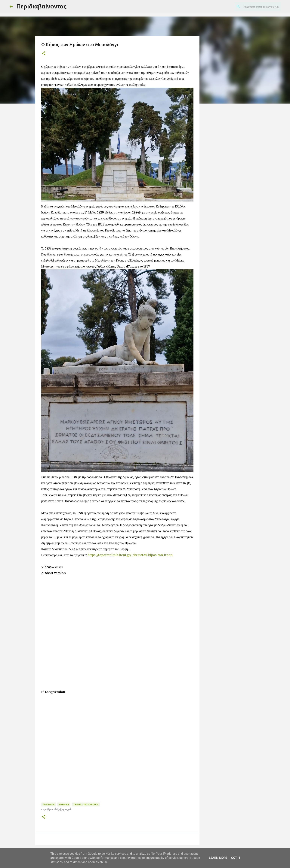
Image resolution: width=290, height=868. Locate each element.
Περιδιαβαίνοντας (42, 6)
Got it (236, 858)
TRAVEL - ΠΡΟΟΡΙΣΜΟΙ (86, 804)
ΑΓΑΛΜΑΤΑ (49, 804)
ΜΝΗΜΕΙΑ (64, 804)
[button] (44, 54)
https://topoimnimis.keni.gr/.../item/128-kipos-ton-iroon (130, 555)
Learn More (218, 858)
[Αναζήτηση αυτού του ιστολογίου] (261, 7)
